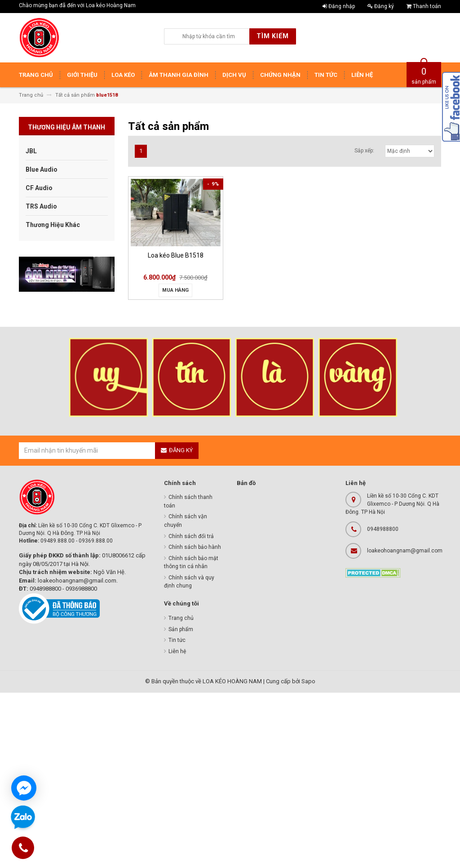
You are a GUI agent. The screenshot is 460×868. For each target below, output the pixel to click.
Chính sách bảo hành (195, 547)
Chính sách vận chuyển (186, 521)
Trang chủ (181, 618)
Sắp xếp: (364, 151)
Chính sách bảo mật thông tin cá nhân (191, 563)
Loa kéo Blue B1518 (176, 255)
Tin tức (177, 640)
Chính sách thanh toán (188, 501)
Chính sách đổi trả (191, 536)
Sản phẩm (181, 629)
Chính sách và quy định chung (189, 582)
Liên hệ (177, 651)
